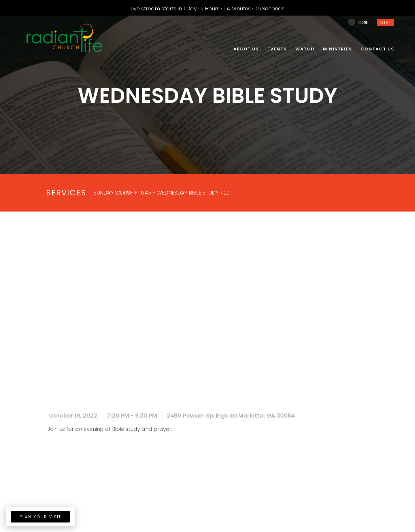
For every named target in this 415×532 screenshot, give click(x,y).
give (386, 22)
